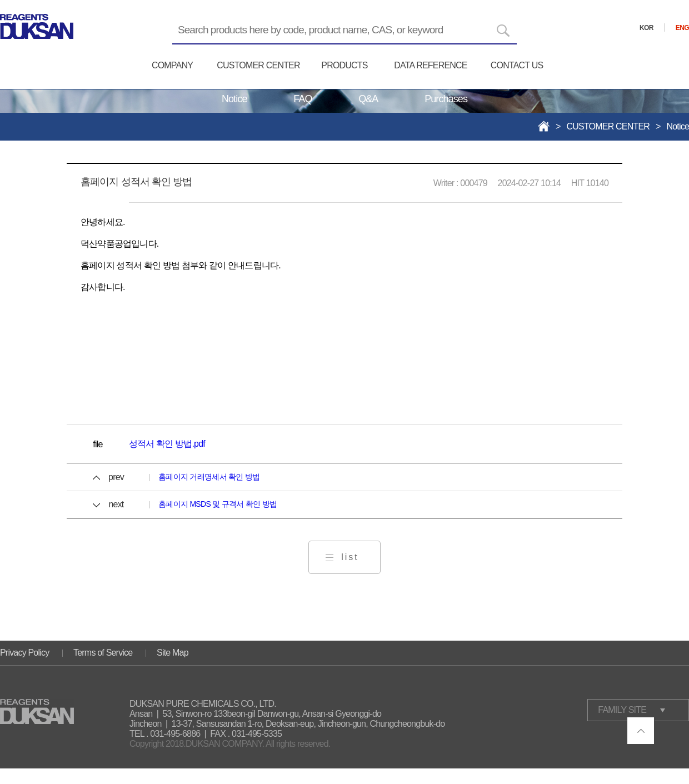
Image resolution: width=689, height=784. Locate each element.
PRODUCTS (344, 65)
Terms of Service (103, 653)
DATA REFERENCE (430, 65)
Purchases (446, 99)
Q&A (368, 99)
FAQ (303, 99)
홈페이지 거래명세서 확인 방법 (209, 477)
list (350, 557)
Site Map (173, 653)
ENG (682, 28)
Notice (234, 99)
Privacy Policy (24, 653)
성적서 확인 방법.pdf (167, 444)
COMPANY (172, 65)
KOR (646, 28)
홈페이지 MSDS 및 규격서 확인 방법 (218, 504)
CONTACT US (517, 65)
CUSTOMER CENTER (258, 65)
